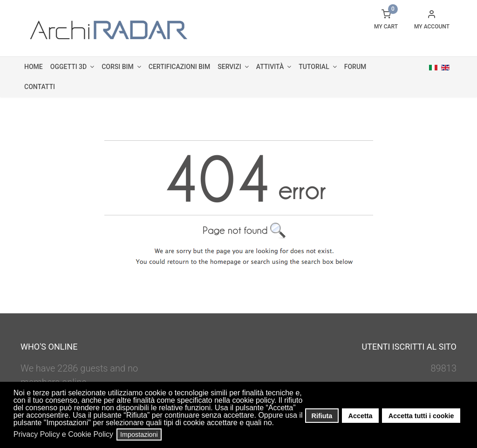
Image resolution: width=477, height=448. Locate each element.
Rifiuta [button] (322, 416)
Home (34, 67)
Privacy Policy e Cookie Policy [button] (63, 434)
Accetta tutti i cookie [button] (421, 416)
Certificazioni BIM (179, 67)
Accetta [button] (361, 416)
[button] (277, 424)
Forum (355, 67)
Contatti (40, 87)
